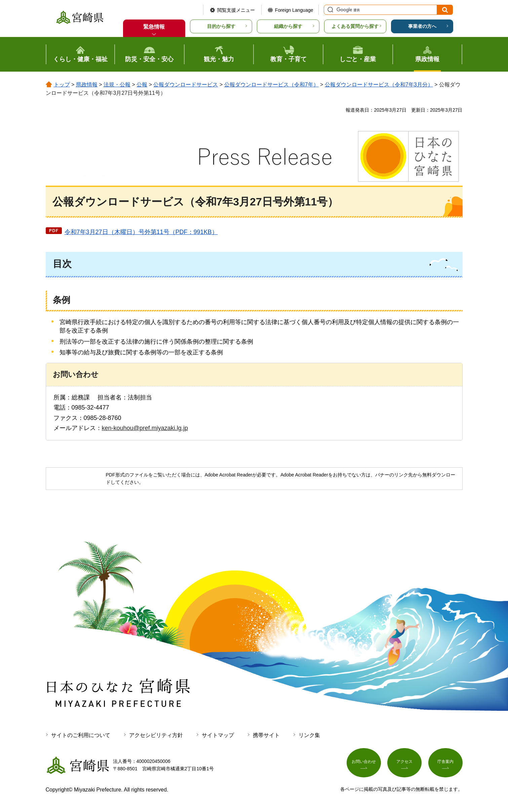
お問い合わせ (364, 764)
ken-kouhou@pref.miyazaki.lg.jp (145, 428)
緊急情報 (154, 27)
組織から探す (288, 26)
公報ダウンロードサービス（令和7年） (271, 85)
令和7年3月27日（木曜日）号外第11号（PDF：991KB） (141, 232)
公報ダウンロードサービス (186, 85)
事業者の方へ (422, 26)
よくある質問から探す (355, 26)
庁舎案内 (445, 764)
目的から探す (221, 26)
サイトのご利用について (81, 735)
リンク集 (309, 735)
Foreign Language (294, 10)
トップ (62, 85)
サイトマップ (218, 735)
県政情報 (87, 85)
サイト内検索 (329, 10)
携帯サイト (266, 735)
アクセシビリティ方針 (156, 735)
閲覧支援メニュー (236, 10)
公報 (142, 85)
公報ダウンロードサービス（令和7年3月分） (379, 85)
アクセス (404, 764)
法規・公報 (117, 85)
